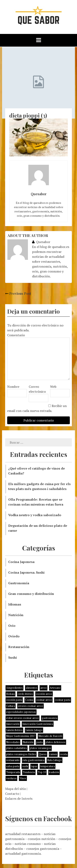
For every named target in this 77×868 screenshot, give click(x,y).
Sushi (13, 657)
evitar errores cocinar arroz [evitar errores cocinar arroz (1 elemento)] (22, 718)
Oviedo (14, 636)
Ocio (12, 626)
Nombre (13, 387)
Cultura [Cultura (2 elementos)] (11, 706)
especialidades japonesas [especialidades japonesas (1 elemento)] (21, 712)
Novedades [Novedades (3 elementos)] (13, 742)
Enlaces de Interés (19, 798)
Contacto (12, 794)
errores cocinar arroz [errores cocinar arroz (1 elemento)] (30, 706)
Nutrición (16, 615)
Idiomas (15, 604)
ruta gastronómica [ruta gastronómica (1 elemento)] (33, 760)
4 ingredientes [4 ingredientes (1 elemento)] (14, 688)
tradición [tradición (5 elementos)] (54, 772)
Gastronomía (19, 583)
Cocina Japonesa (21, 562)
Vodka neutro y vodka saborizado (35, 515)
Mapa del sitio (16, 789)
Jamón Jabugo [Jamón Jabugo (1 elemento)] (34, 730)
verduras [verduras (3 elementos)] (11, 778)
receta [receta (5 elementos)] (64, 754)
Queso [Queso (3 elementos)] (43, 754)
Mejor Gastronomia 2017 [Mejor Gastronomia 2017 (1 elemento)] (21, 736)
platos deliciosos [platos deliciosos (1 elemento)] (56, 742)
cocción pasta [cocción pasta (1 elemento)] (14, 700)
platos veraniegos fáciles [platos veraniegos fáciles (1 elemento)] (21, 754)
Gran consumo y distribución (31, 594)
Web (53, 387)
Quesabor (41, 242)
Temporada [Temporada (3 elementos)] (13, 772)
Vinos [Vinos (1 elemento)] (23, 778)
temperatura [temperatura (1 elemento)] (48, 766)
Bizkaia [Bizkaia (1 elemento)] (10, 694)
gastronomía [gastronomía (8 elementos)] (49, 718)
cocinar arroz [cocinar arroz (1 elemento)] (44, 700)
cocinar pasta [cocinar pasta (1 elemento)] (63, 700)
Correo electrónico (37, 389)
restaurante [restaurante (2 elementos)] (13, 760)
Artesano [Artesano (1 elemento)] (55, 688)
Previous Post (18, 293)
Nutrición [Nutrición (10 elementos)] (28, 742)
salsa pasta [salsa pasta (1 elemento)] (13, 766)
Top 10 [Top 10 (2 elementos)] (42, 772)
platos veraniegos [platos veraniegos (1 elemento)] (40, 748)
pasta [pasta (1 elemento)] (40, 742)
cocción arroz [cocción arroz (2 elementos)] (44, 694)
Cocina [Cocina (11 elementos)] (29, 700)
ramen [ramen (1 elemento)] (53, 754)
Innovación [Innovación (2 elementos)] (13, 724)
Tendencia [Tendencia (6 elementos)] (29, 772)
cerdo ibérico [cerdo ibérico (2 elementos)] (25, 694)
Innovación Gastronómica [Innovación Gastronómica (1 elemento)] (38, 724)
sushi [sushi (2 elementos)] (25, 766)
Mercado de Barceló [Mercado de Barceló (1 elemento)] (50, 736)
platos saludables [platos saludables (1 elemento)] (17, 748)
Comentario (16, 335)
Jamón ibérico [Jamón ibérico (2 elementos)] (14, 730)
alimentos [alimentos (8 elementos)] (32, 688)
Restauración (19, 647)
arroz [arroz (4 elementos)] (44, 688)
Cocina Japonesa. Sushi (26, 572)
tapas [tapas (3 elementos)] (34, 766)
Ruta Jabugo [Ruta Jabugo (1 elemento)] (55, 760)
